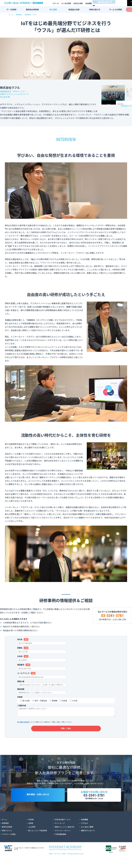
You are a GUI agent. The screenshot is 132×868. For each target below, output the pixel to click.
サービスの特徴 (115, 9)
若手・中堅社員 (41, 701)
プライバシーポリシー (63, 836)
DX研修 (31, 824)
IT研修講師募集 (61, 839)
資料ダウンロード (88, 836)
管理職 (54, 701)
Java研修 (32, 832)
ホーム (11, 15)
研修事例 (19, 15)
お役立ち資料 (78, 3)
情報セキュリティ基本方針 (65, 832)
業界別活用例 (7, 832)
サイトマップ (60, 828)
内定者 (64, 701)
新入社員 (26, 701)
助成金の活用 (74, 9)
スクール (56, 3)
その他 (75, 701)
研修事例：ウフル (31, 15)
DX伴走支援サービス (63, 824)
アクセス (84, 828)
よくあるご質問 (87, 832)
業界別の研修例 (32, 9)
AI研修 (31, 828)
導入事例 (53, 9)
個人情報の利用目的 (23, 722)
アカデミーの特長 (9, 839)
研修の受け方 (95, 9)
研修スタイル (7, 836)
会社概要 (88, 3)
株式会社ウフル (126, 106)
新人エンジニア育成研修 (38, 836)
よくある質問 (66, 3)
